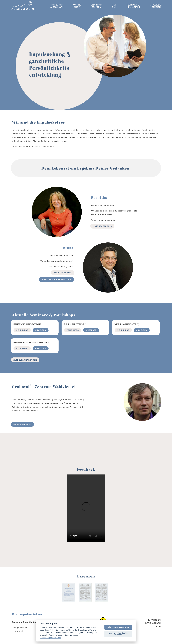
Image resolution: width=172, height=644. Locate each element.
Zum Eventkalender (25, 360)
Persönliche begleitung (56, 279)
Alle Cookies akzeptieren (118, 627)
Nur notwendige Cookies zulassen (118, 634)
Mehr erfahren (23, 424)
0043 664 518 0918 (102, 226)
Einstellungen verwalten (51, 638)
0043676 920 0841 (63, 273)
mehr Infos (22, 330)
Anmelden (41, 330)
